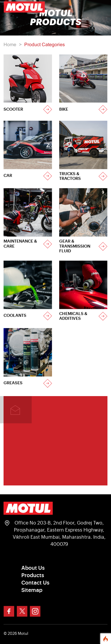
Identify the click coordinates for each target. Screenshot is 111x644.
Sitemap (32, 590)
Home (10, 45)
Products (33, 575)
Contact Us (35, 583)
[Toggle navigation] (99, 7)
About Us (33, 568)
